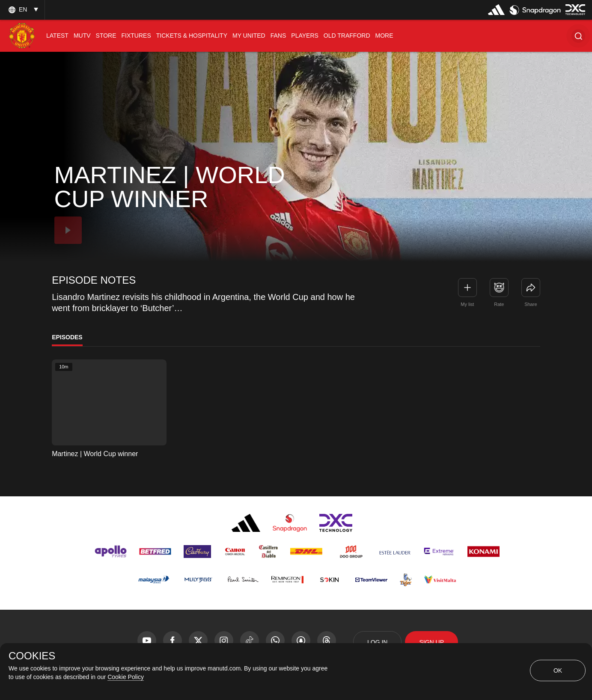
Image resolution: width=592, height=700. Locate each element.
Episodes (67, 337)
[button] (578, 36)
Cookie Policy (126, 677)
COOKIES (32, 656)
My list (467, 304)
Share (531, 304)
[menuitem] (57, 36)
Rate (499, 304)
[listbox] (22, 10)
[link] (531, 288)
